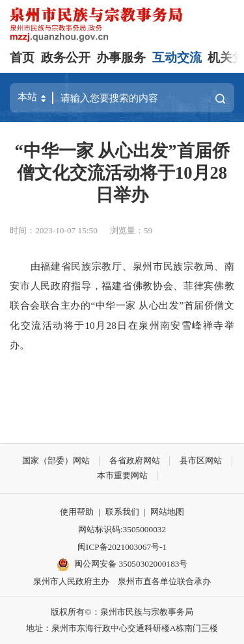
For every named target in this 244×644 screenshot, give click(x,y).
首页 (22, 58)
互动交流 (177, 58)
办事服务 (121, 58)
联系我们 (122, 512)
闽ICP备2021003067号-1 (122, 547)
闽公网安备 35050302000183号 (122, 565)
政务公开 (66, 58)
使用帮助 (77, 512)
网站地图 (167, 512)
